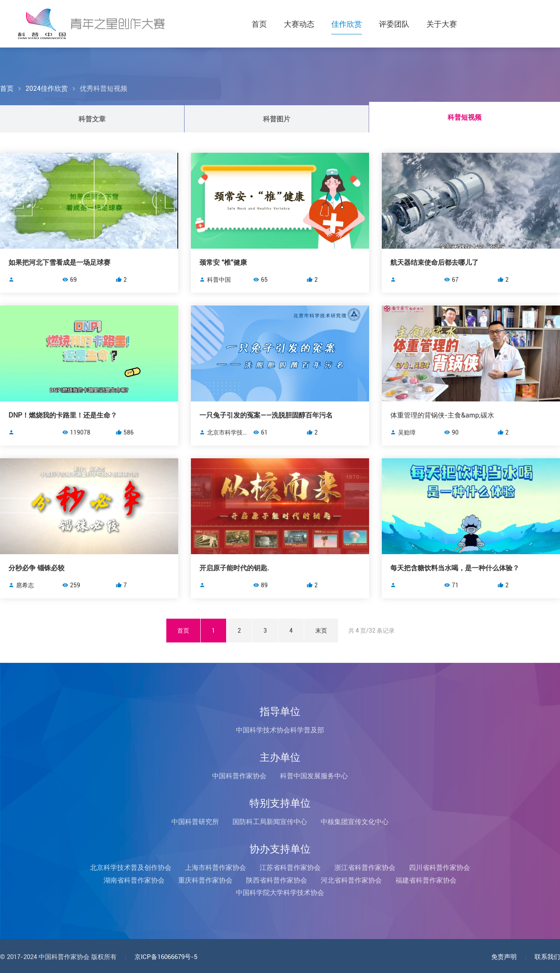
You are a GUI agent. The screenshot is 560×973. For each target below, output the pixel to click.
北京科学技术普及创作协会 (131, 868)
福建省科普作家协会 (426, 880)
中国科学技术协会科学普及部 (280, 730)
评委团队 (394, 24)
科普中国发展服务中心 (314, 776)
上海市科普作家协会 (216, 868)
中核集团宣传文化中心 (355, 822)
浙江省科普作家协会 (365, 868)
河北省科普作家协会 (351, 880)
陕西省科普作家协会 (277, 880)
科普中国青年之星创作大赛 (91, 24)
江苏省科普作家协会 (290, 868)
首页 (259, 24)
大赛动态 (299, 24)
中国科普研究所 (195, 822)
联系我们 (547, 957)
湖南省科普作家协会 (134, 880)
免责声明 (504, 957)
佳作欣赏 (347, 24)
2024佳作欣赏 (47, 88)
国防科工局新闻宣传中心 (270, 822)
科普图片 (277, 119)
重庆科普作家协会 (205, 880)
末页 (321, 631)
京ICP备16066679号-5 (166, 957)
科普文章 (92, 119)
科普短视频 (465, 117)
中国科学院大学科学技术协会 (280, 893)
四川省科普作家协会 (440, 868)
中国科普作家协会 (239, 776)
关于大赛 (442, 24)
